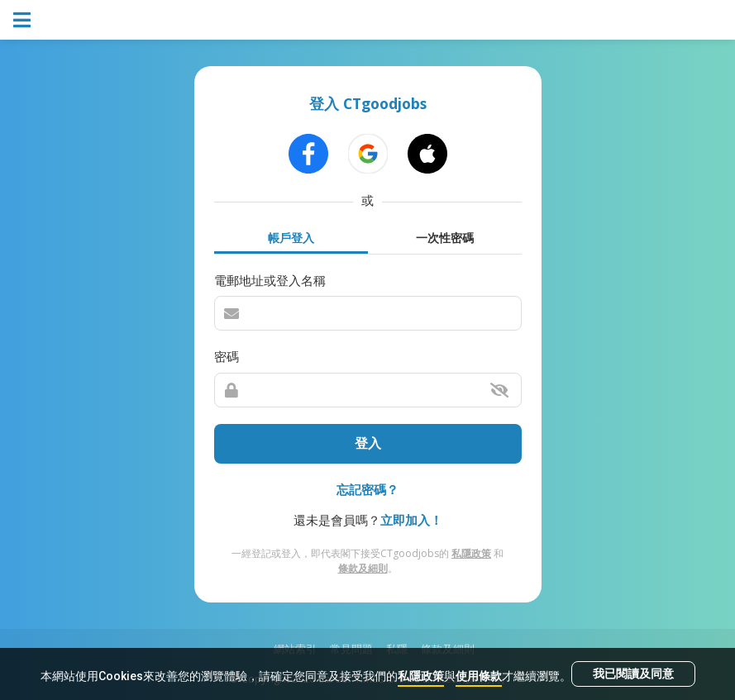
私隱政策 (421, 676)
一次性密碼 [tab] (445, 238)
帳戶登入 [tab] (291, 238)
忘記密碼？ (367, 489)
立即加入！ (411, 520)
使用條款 (479, 676)
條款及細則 (363, 568)
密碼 (227, 356)
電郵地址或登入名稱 (270, 280)
